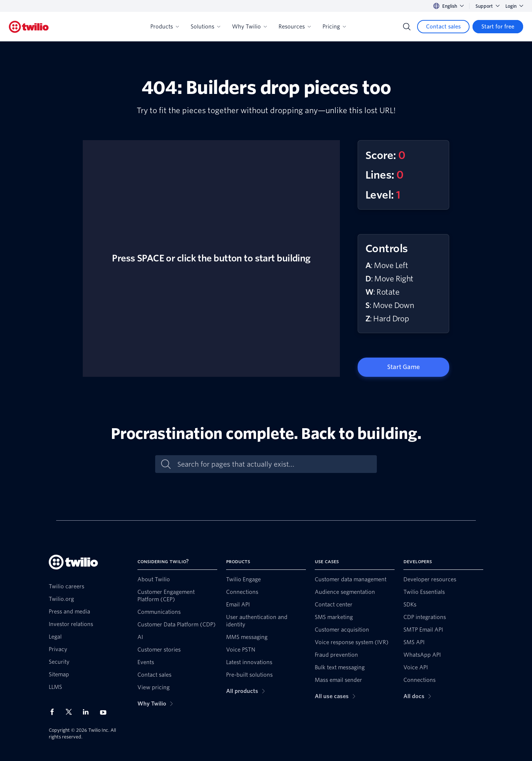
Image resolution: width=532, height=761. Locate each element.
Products (165, 27)
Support (487, 6)
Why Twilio (249, 27)
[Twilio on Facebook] (54, 712)
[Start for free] (498, 27)
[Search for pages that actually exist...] (274, 464)
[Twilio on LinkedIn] (88, 712)
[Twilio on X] (71, 712)
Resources (295, 27)
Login (514, 6)
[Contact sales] (443, 27)
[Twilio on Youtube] (105, 712)
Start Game (403, 367)
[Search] (407, 27)
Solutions (205, 27)
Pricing (334, 27)
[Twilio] (29, 27)
